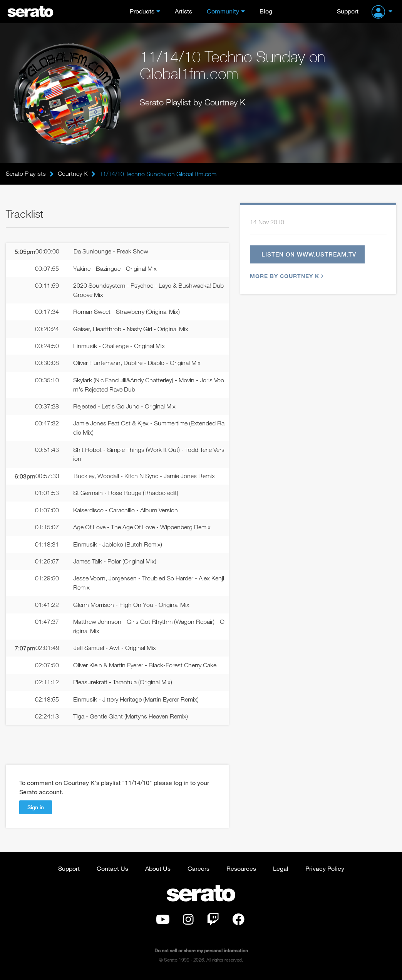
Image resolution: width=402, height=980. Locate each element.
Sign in (36, 811)
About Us (158, 872)
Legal (281, 872)
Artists (183, 11)
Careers (198, 872)
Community (223, 11)
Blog (266, 11)
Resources (241, 872)
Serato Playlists (26, 174)
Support (348, 11)
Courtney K (73, 174)
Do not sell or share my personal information (201, 955)
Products (142, 11)
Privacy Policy (325, 872)
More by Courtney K (286, 277)
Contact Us (112, 872)
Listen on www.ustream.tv (309, 255)
